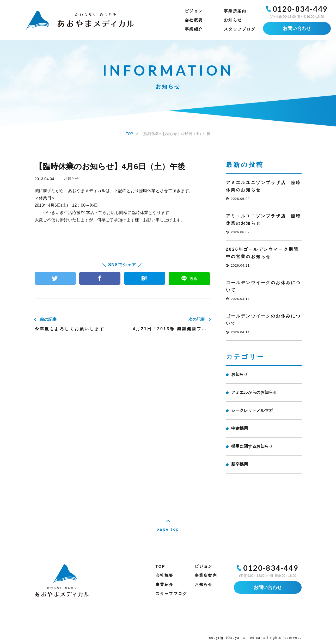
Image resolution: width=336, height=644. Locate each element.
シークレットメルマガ (252, 410)
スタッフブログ (240, 29)
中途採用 (240, 428)
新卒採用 (240, 464)
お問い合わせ (297, 28)
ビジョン (194, 11)
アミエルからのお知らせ (254, 392)
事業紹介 (194, 29)
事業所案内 (235, 11)
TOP (160, 566)
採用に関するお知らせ (252, 446)
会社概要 (194, 20)
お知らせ (233, 20)
